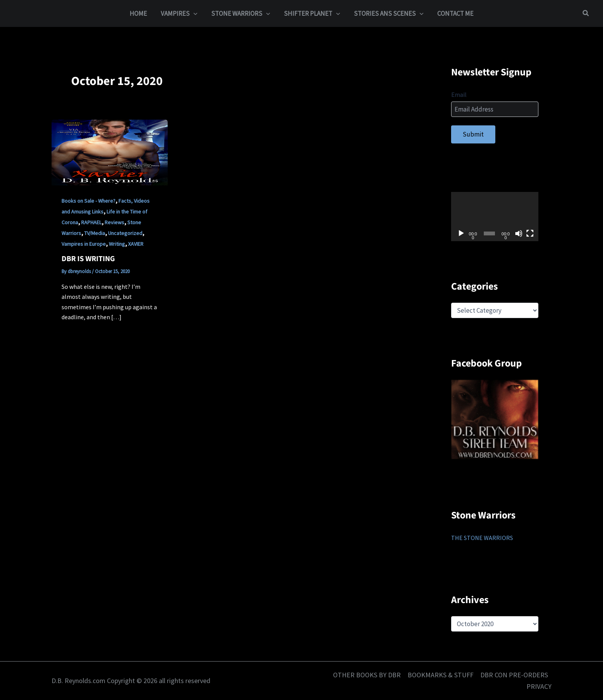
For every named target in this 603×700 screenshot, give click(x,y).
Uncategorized (125, 233)
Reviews (114, 222)
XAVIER (136, 244)
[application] (495, 217)
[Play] (461, 233)
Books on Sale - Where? (88, 201)
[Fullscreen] (530, 233)
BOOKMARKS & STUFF (441, 675)
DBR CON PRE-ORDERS (514, 675)
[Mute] (519, 233)
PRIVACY (539, 686)
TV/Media (95, 233)
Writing (117, 244)
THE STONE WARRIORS (482, 538)
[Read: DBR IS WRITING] (110, 152)
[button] (195, 13)
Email (459, 95)
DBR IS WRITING (88, 259)
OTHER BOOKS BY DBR (367, 675)
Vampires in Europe (84, 244)
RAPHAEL (91, 222)
